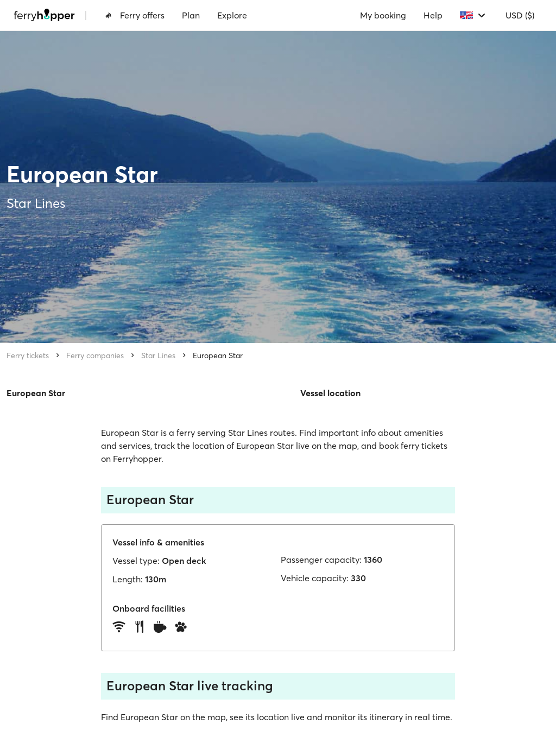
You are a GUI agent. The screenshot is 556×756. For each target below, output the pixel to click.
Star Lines (158, 355)
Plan (191, 15)
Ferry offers (135, 15)
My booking (383, 15)
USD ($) (520, 15)
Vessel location (330, 393)
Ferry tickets (28, 355)
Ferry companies (95, 355)
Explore (232, 15)
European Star (218, 355)
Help (433, 15)
